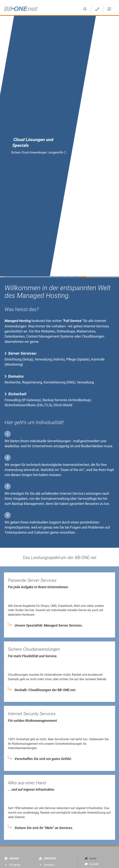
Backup (17, 504)
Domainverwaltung (55, 499)
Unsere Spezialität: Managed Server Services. (49, 625)
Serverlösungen (59, 441)
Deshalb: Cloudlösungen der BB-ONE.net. (45, 690)
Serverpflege (87, 499)
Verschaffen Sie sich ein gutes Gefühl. (43, 759)
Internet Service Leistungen (80, 493)
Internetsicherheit (76, 465)
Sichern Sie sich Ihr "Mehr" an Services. (44, 828)
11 (83, 277)
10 (76, 277)
